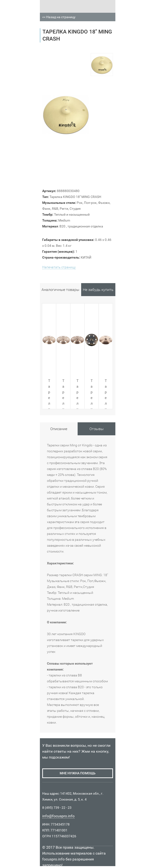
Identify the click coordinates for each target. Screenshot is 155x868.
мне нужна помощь (78, 773)
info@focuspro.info (58, 816)
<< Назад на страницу (59, 17)
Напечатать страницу (59, 267)
